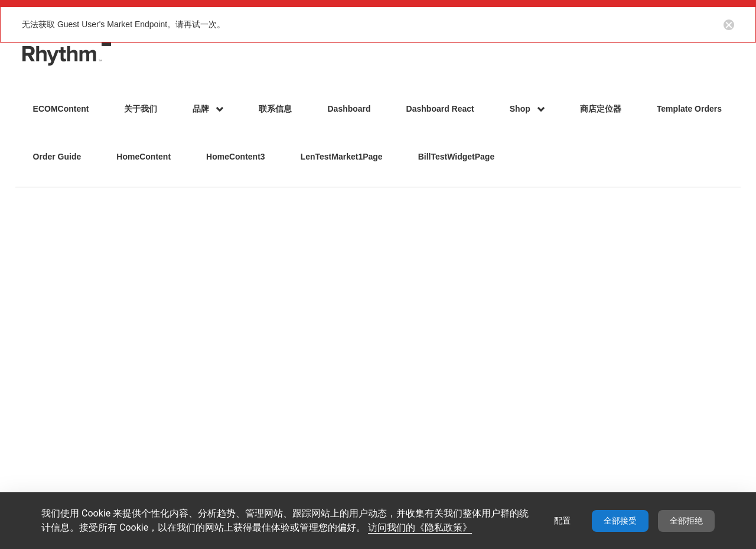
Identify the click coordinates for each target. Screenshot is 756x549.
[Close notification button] (729, 24)
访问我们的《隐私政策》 (420, 527)
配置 (562, 521)
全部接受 (620, 521)
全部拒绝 (686, 521)
